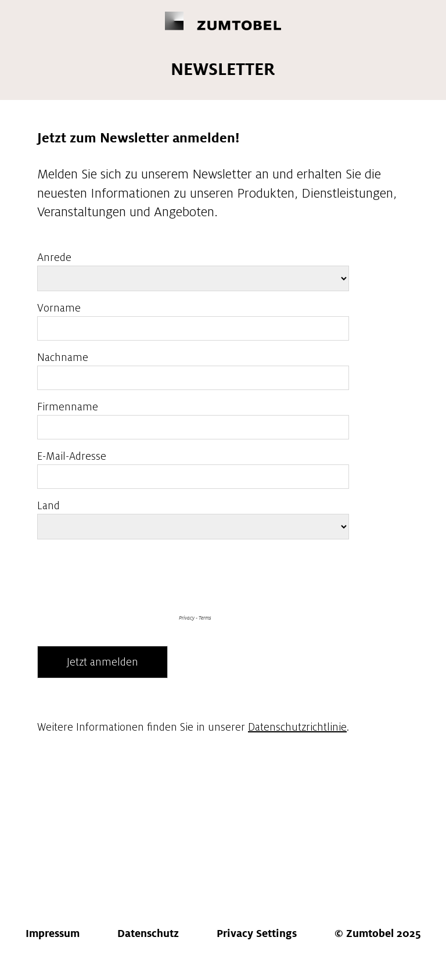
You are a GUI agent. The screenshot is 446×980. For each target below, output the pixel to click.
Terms (205, 618)
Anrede (54, 257)
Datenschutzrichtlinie (297, 727)
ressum (53, 933)
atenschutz (148, 933)
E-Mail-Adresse (72, 456)
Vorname (59, 308)
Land (48, 506)
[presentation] (125, 627)
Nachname (63, 357)
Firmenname (68, 407)
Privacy (187, 618)
